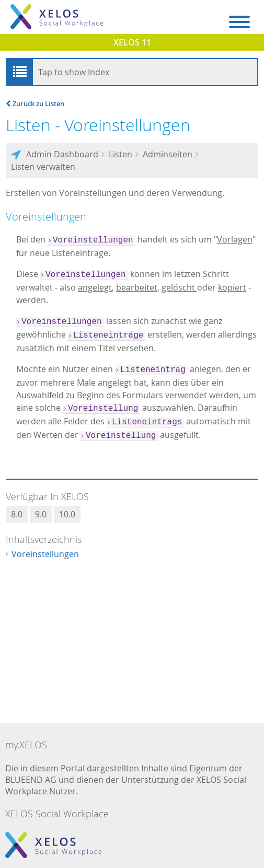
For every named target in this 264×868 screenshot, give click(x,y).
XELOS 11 (132, 42)
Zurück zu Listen (35, 103)
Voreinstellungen (45, 554)
